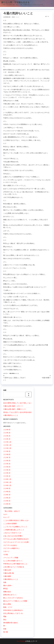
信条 (5, 582)
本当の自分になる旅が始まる (13, 610)
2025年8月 (7, 454)
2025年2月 (7, 473)
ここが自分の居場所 (10, 523)
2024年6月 (7, 498)
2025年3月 (7, 470)
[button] (52, 4)
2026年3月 (7, 433)
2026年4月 (7, 430)
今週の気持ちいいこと (14, 373)
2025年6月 (7, 461)
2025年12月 (7, 442)
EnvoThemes (21, 641)
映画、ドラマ (8, 607)
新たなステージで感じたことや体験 (15, 601)
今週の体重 (7, 576)
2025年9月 (7, 451)
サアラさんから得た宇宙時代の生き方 (16, 539)
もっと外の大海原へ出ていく (13, 561)
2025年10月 (7, 448)
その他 (6, 554)
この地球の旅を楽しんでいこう (14, 530)
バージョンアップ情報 (11, 558)
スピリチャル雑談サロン (11, 548)
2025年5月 (7, 464)
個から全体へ (8, 585)
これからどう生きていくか (12, 533)
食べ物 (6, 632)
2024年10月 (7, 485)
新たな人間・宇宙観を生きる (15, 2)
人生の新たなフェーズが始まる (14, 567)
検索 (5, 390)
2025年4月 (7, 467)
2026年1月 (7, 439)
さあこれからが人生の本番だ (13, 536)
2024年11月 (7, 482)
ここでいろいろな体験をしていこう (15, 527)
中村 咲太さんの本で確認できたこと (15, 564)
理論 (5, 616)
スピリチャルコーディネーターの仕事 (16, 542)
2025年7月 (7, 457)
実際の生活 (7, 592)
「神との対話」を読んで (11, 511)
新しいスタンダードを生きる (13, 598)
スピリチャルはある (10, 545)
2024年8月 (7, 492)
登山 (5, 620)
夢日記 (6, 589)
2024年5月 (7, 501)
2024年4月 (7, 504)
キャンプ (6, 517)
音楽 (5, 629)
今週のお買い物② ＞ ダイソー (13, 406)
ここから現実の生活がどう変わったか (16, 520)
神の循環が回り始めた (11, 623)
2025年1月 (7, 476)
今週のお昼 (7, 570)
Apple (5, 514)
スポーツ (6, 551)
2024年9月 (7, 488)
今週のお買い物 (9, 573)
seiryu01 (17, 17)
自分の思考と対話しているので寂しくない (17, 403)
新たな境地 (7, 604)
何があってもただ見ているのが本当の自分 (17, 412)
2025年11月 (7, 445)
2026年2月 (7, 436)
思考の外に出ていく (10, 595)
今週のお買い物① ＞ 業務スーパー (15, 409)
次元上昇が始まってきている (13, 613)
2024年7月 (7, 495)
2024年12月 (7, 479)
